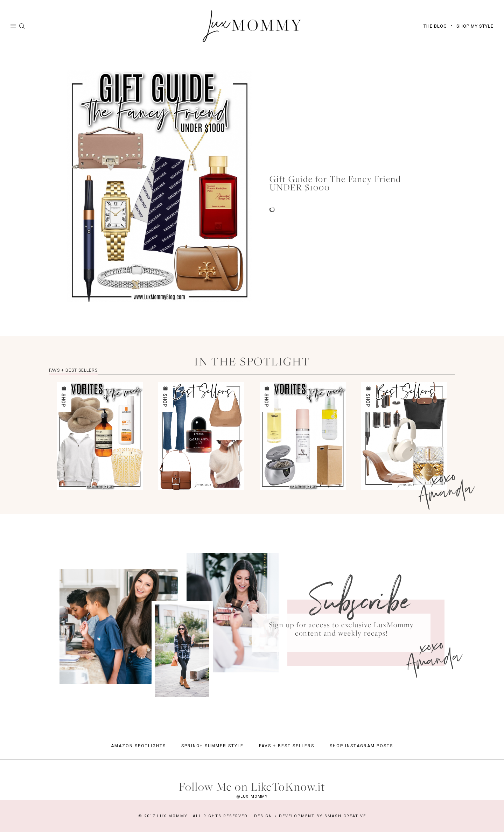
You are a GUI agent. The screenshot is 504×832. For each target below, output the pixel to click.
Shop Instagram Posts (361, 746)
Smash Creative (345, 816)
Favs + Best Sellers (287, 746)
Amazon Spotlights (138, 746)
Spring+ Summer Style (212, 746)
